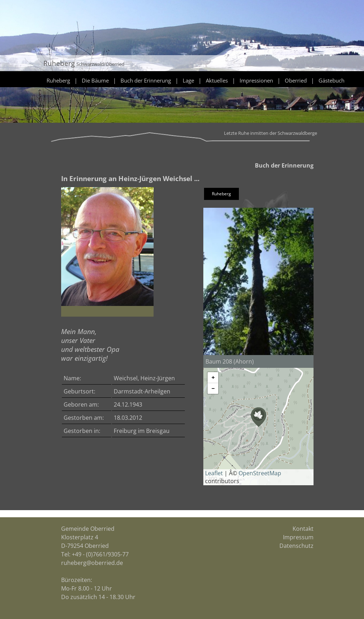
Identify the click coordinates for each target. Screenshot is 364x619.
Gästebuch (331, 80)
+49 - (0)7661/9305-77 (100, 554)
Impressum (298, 537)
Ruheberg (58, 80)
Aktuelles (217, 80)
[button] (258, 417)
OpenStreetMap (260, 473)
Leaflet (214, 473)
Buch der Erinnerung (146, 80)
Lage (188, 80)
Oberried (296, 80)
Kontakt (303, 529)
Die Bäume (95, 80)
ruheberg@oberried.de (92, 563)
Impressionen (256, 80)
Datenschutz (296, 546)
